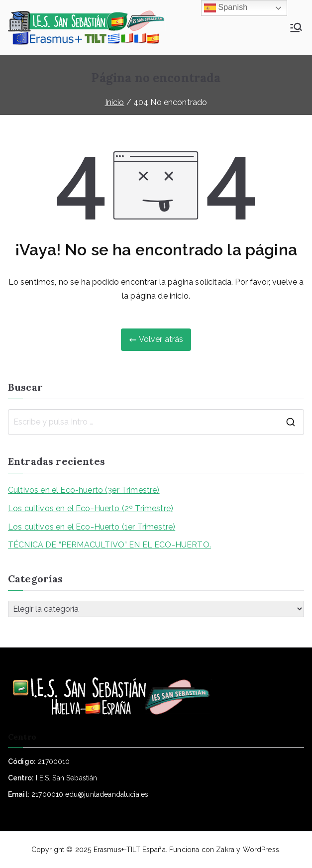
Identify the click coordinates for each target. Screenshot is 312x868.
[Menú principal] (296, 27)
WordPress (261, 850)
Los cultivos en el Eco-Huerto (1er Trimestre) (92, 527)
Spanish (226, 8)
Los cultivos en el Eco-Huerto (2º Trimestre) (91, 508)
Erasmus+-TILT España (130, 850)
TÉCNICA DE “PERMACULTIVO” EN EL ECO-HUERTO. (109, 545)
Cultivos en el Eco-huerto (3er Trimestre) (84, 490)
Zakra (225, 850)
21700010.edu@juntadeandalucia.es (90, 794)
